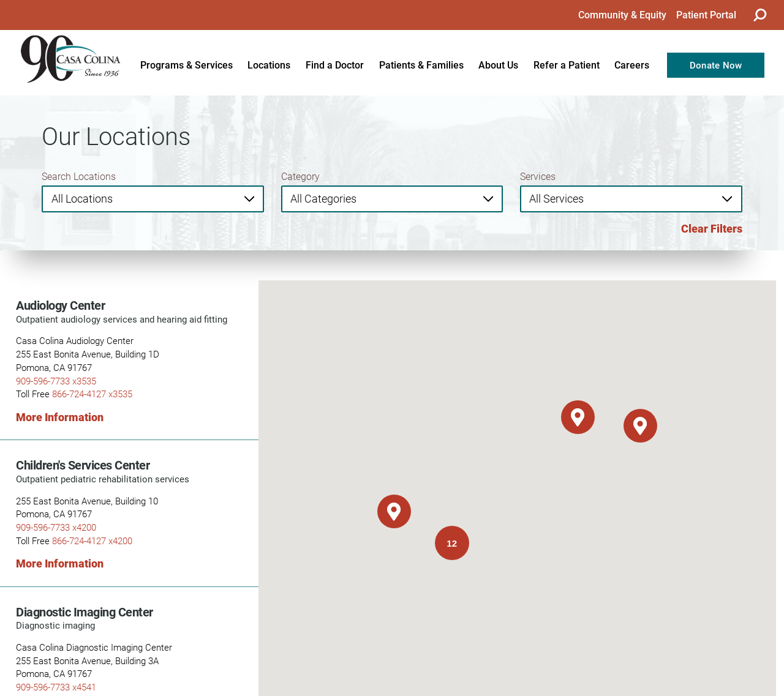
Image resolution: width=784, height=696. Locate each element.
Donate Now (716, 65)
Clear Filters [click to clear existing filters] (712, 228)
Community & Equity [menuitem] (622, 14)
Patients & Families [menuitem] (421, 65)
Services (538, 176)
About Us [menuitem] (498, 65)
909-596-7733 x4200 (56, 527)
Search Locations (79, 176)
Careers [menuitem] (632, 65)
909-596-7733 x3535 (56, 381)
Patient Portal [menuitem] (706, 14)
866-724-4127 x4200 (92, 541)
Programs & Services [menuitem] (187, 65)
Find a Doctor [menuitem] (335, 65)
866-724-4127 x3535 (92, 394)
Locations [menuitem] (269, 65)
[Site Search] (759, 15)
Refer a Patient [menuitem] (567, 65)
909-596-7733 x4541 (56, 687)
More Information (60, 417)
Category (300, 176)
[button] (578, 417)
